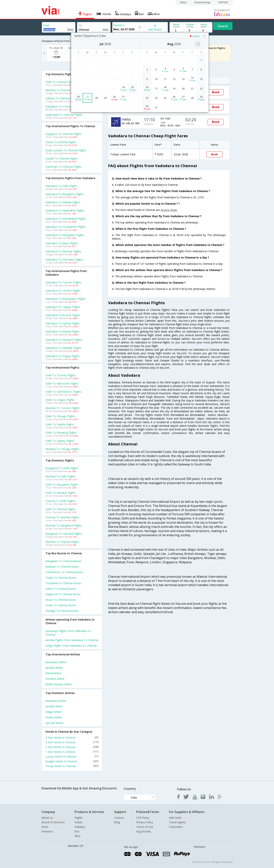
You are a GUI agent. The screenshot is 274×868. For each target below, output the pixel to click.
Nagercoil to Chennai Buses (63, 594)
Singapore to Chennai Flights (63, 134)
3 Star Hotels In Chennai (72, 742)
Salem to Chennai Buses (61, 589)
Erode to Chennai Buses (61, 605)
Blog (117, 822)
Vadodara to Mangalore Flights (65, 235)
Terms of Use (145, 827)
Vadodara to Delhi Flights (61, 186)
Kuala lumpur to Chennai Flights (66, 150)
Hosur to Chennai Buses (61, 600)
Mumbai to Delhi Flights (61, 476)
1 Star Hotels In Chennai (72, 752)
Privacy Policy (145, 822)
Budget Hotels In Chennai (72, 761)
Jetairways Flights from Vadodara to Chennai (68, 633)
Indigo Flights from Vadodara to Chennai (71, 646)
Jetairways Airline (56, 662)
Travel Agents (177, 822)
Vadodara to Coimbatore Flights (66, 227)
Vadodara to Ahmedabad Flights (66, 219)
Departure (119, 25)
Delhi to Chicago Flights (60, 416)
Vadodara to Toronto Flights (63, 282)
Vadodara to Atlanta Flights (63, 331)
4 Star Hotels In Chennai (72, 738)
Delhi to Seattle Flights (60, 424)
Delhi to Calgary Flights (60, 400)
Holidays (80, 827)
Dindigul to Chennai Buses (62, 611)
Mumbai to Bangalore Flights (64, 525)
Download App (202, 2)
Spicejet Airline (54, 723)
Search (223, 26)
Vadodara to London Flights (63, 291)
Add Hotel (175, 818)
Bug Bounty (144, 831)
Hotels (79, 822)
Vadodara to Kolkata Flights (63, 202)
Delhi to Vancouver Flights (62, 383)
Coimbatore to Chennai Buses (64, 572)
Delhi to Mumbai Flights (61, 493)
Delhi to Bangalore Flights (62, 485)
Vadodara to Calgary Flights (63, 307)
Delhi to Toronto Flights (61, 375)
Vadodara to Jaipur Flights (62, 243)
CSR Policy (143, 818)
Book (216, 92)
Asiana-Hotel (169, 210)
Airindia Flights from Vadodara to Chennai (72, 640)
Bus (77, 831)
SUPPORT (223, 2)
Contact (119, 818)
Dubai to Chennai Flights (61, 142)
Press (45, 827)
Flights (79, 818)
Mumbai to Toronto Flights (63, 408)
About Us (47, 818)
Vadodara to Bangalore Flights (65, 194)
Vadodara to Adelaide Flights (63, 348)
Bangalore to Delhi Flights (62, 468)
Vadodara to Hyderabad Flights (65, 210)
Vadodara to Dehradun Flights (64, 260)
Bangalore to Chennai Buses (63, 561)
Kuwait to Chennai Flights (61, 158)
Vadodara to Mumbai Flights (63, 251)
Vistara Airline (54, 717)
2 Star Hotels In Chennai (72, 747)
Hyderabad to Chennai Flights (64, 115)
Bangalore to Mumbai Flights (64, 534)
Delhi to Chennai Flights (60, 509)
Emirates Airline (55, 679)
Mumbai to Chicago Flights (62, 449)
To (80, 25)
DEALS (183, 2)
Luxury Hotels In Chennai (72, 757)
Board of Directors (53, 822)
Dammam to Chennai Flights (64, 167)
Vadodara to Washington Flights (66, 299)
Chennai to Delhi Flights (60, 501)
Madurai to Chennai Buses (62, 567)
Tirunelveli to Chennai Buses (63, 583)
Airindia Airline (54, 668)
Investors (47, 831)
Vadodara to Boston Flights (63, 315)
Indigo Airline (53, 712)
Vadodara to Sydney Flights (63, 323)
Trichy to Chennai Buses (61, 578)
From (46, 25)
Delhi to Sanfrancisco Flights (63, 392)
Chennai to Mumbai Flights (62, 517)
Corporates (176, 827)
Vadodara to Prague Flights (63, 356)
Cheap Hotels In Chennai (72, 766)
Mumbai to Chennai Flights (62, 542)
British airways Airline (59, 684)
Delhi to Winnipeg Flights (61, 433)
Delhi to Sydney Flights (60, 441)
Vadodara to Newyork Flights (64, 340)
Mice (78, 836)
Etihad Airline (53, 673)
